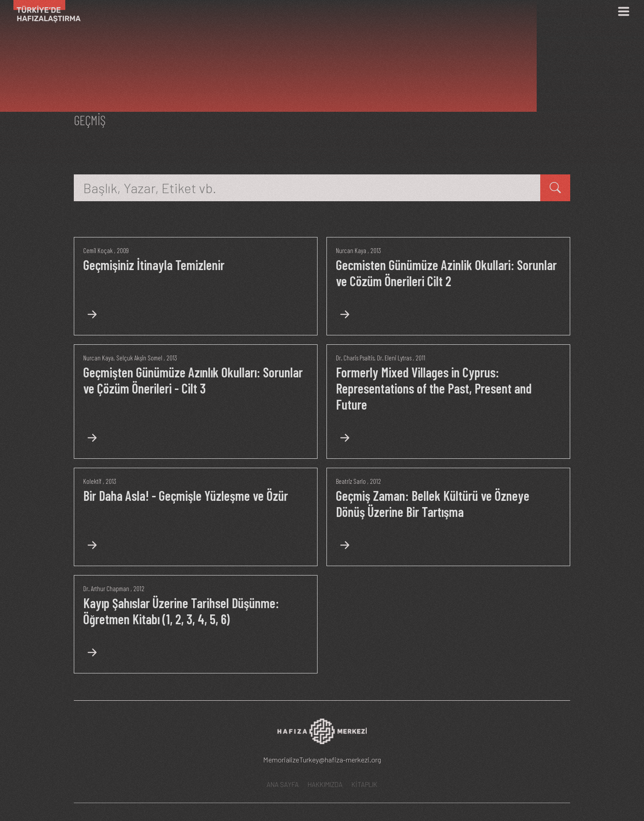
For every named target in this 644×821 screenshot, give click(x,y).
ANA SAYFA (283, 784)
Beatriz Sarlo (351, 481)
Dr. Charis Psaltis (355, 358)
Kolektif (92, 481)
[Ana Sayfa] (44, 11)
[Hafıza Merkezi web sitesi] (322, 734)
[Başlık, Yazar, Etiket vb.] (307, 188)
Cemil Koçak (98, 250)
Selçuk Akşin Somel (139, 358)
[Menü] (623, 11)
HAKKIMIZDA (325, 784)
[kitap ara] (555, 188)
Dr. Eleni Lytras (394, 358)
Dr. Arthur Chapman (106, 588)
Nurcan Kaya (351, 250)
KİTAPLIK (364, 784)
